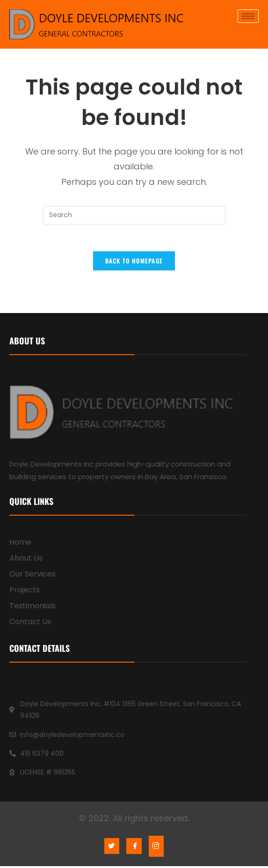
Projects (25, 592)
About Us (26, 560)
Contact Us (30, 624)
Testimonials (33, 608)
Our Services (33, 576)
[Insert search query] (134, 215)
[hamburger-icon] (248, 16)
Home (20, 544)
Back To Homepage (134, 263)
